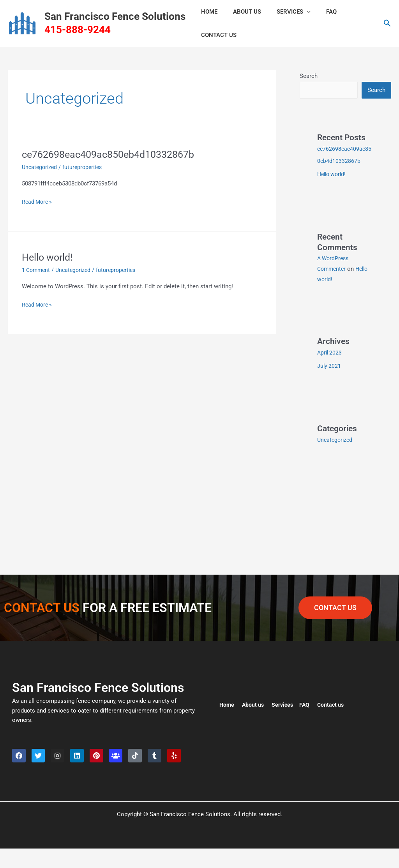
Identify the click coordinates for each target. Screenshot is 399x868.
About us (254, 703)
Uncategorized (41, 167)
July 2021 (329, 365)
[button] (297, 12)
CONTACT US (217, 35)
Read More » (38, 201)
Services (284, 12)
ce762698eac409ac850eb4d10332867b (114, 154)
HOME (207, 12)
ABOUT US (241, 12)
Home (227, 703)
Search (309, 76)
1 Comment (37, 270)
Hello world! (49, 257)
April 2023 (330, 352)
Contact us (335, 703)
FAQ (318, 12)
